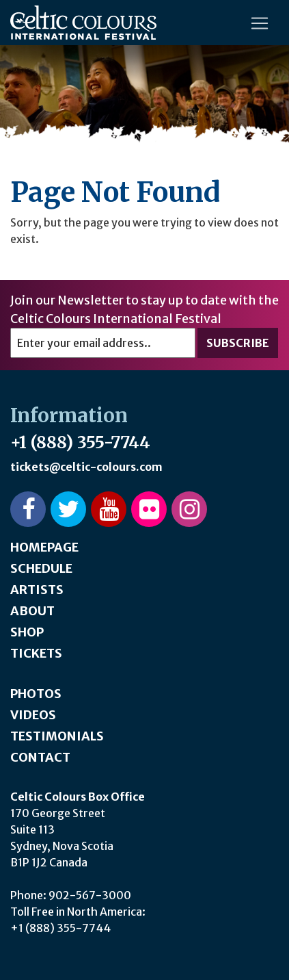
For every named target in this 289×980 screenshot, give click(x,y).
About (32, 611)
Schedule (41, 568)
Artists (37, 590)
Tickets (36, 653)
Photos (36, 694)
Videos (33, 715)
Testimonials (57, 736)
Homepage (44, 547)
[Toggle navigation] (260, 23)
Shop (27, 632)
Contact (40, 757)
